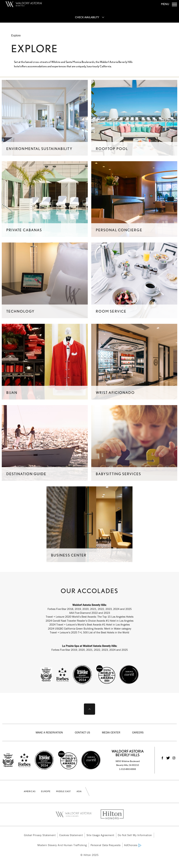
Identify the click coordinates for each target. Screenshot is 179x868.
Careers (138, 732)
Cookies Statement (71, 835)
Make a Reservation (49, 732)
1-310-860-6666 (128, 769)
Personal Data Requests (106, 845)
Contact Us (82, 732)
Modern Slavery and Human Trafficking (62, 845)
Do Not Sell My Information (135, 835)
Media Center (111, 732)
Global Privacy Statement (40, 835)
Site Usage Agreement (100, 835)
